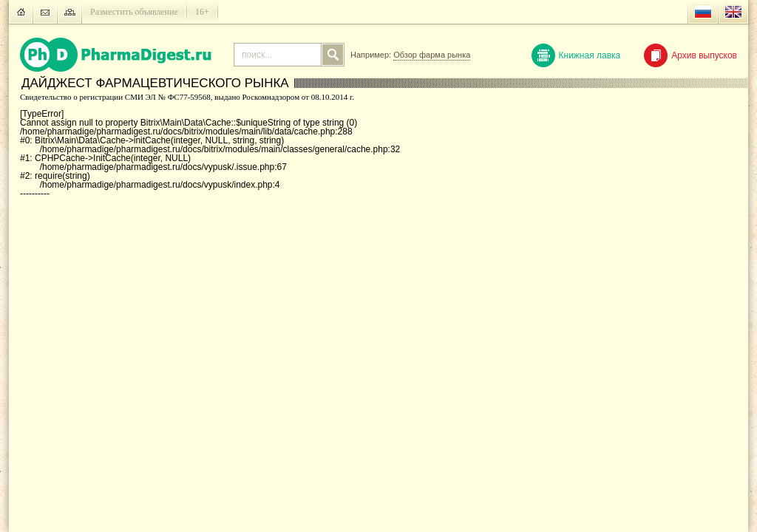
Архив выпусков (690, 55)
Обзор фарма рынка (432, 55)
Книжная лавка (576, 55)
